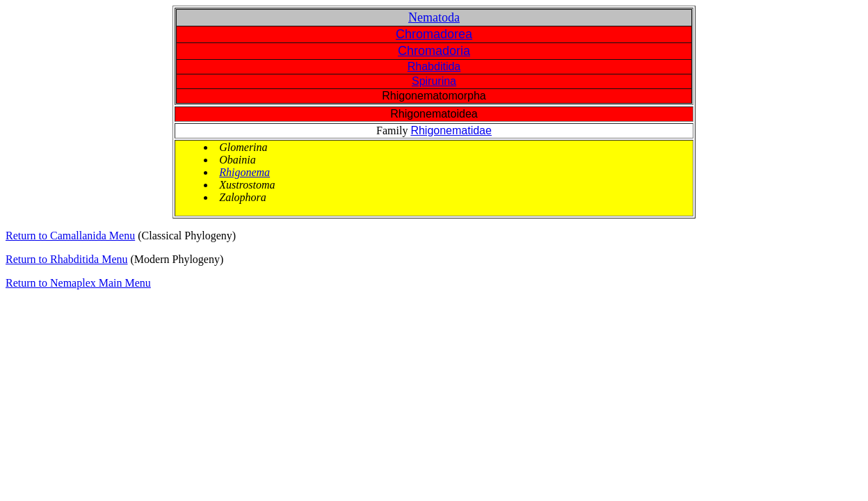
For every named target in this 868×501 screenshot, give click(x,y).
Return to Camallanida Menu (70, 236)
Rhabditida (434, 66)
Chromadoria (434, 51)
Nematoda (434, 17)
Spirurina (434, 81)
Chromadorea (434, 34)
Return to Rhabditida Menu (67, 259)
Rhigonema (244, 172)
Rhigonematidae (451, 130)
